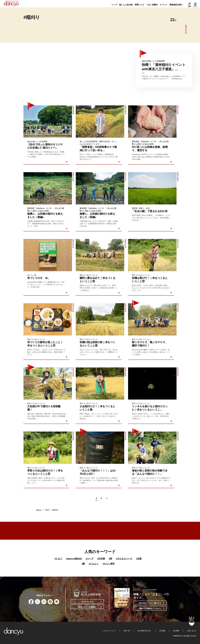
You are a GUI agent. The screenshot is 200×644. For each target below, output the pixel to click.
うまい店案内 (152, 5)
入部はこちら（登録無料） (87, 607)
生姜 (139, 559)
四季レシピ (139, 5)
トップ (114, 5)
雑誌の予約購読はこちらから (150, 608)
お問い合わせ (192, 631)
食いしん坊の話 (126, 5)
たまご (58, 559)
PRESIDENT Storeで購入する (150, 603)
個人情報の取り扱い (145, 631)
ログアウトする (87, 602)
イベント (164, 5)
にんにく (94, 564)
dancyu (39, 510)
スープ (89, 559)
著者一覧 (127, 631)
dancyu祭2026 (74, 559)
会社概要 (176, 631)
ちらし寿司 (109, 564)
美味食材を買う (176, 5)
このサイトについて (109, 631)
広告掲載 (162, 631)
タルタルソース (124, 559)
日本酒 (101, 559)
